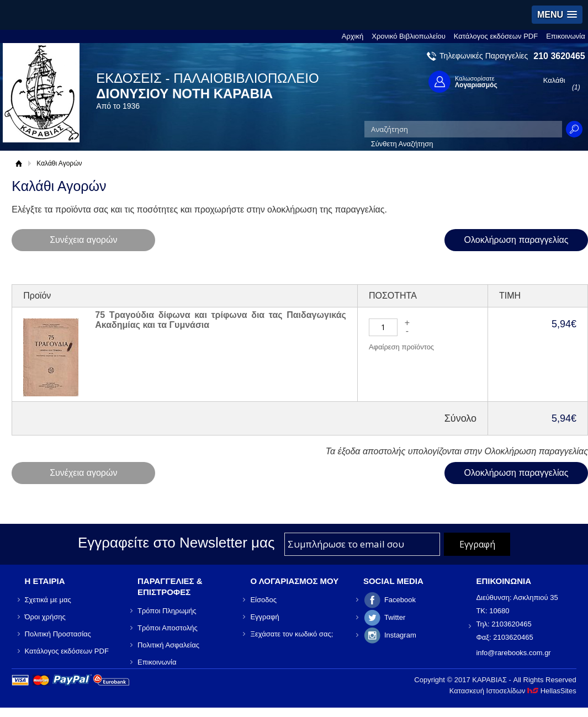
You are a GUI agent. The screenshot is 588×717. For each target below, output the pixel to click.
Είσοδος (263, 600)
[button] (557, 15)
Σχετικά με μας (48, 600)
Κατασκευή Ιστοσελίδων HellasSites (513, 691)
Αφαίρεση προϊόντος (401, 347)
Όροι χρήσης (45, 617)
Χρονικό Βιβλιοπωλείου (409, 36)
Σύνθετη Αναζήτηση (402, 144)
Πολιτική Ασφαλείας (168, 645)
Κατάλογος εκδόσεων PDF (496, 36)
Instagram (400, 635)
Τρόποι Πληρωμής (167, 611)
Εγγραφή (264, 617)
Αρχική (353, 36)
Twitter (395, 617)
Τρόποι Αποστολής (168, 628)
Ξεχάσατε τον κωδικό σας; (292, 634)
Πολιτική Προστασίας (58, 634)
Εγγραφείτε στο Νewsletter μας (176, 543)
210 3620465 (559, 56)
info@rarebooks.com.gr (513, 653)
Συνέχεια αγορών (83, 240)
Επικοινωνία (566, 36)
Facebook (400, 600)
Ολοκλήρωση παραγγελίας (517, 240)
